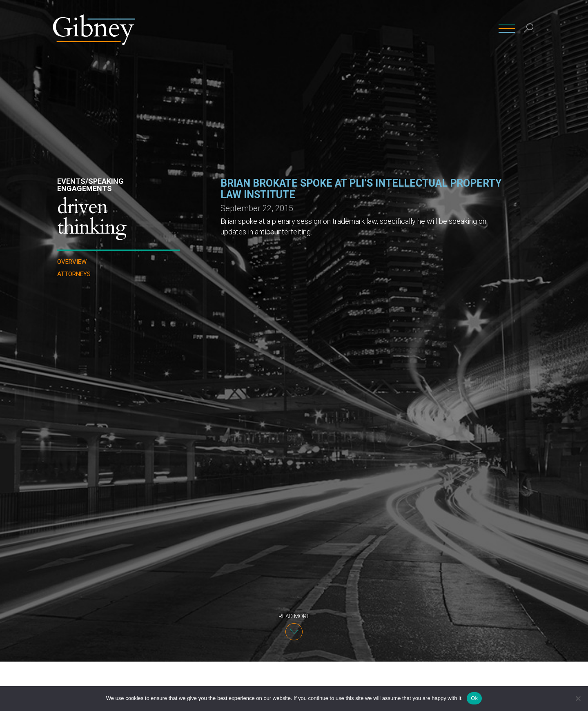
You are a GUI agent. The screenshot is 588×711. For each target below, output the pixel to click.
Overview (72, 262)
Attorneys (74, 274)
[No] (578, 698)
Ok (474, 698)
